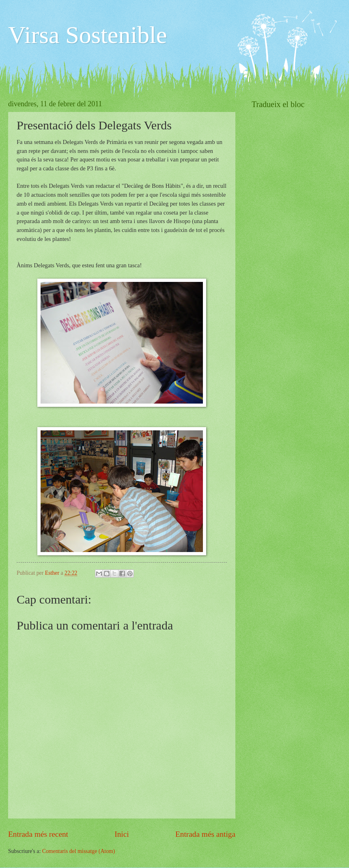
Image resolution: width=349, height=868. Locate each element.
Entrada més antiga (205, 834)
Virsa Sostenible (87, 35)
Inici (122, 834)
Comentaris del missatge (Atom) (79, 851)
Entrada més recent (38, 834)
